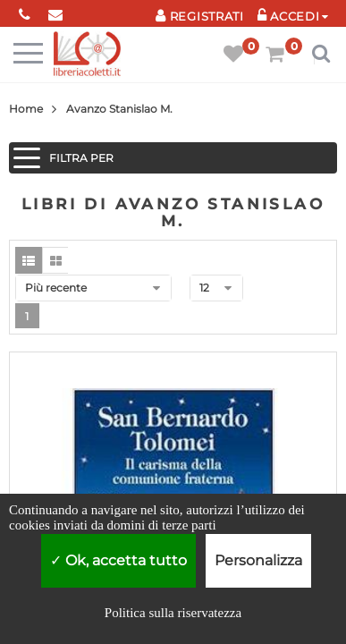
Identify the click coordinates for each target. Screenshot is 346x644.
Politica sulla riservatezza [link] (173, 613)
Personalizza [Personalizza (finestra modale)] (258, 560)
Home (26, 109)
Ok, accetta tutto (118, 560)
